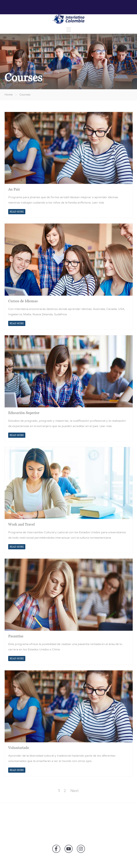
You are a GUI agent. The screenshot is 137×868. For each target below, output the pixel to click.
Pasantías (16, 636)
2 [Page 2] (65, 791)
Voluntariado (19, 748)
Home (9, 95)
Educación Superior (24, 413)
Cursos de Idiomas (23, 301)
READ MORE (17, 212)
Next (75, 791)
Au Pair (14, 189)
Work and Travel (21, 524)
